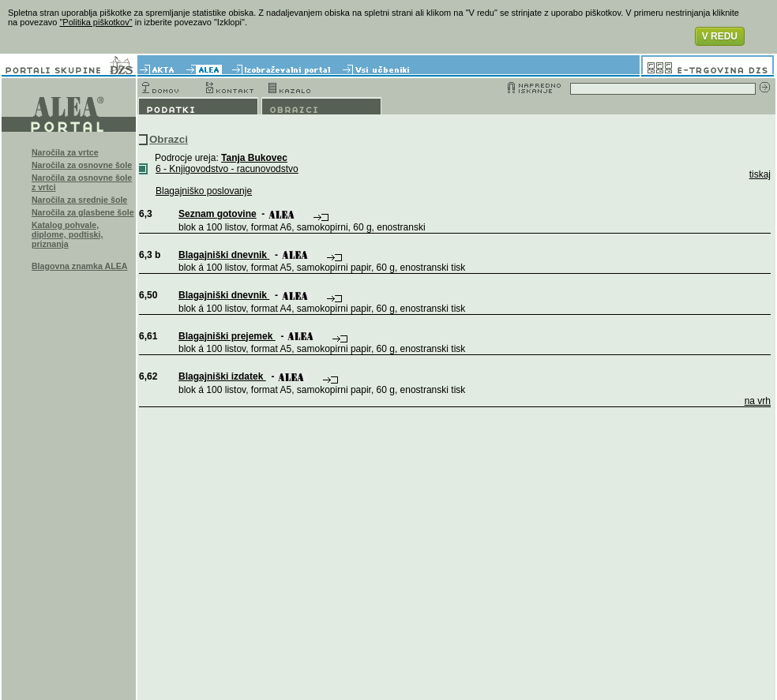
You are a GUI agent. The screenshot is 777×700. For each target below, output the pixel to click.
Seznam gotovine (218, 214)
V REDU (720, 36)
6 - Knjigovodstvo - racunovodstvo (227, 169)
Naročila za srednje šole (79, 200)
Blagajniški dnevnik (224, 255)
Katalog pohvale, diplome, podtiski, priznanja (68, 234)
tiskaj (760, 174)
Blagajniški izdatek (222, 376)
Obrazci (169, 139)
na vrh (758, 401)
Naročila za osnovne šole (82, 165)
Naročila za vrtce (65, 152)
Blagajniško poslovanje (204, 191)
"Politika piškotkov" (96, 22)
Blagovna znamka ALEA (80, 266)
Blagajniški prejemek (227, 336)
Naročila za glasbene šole (83, 212)
